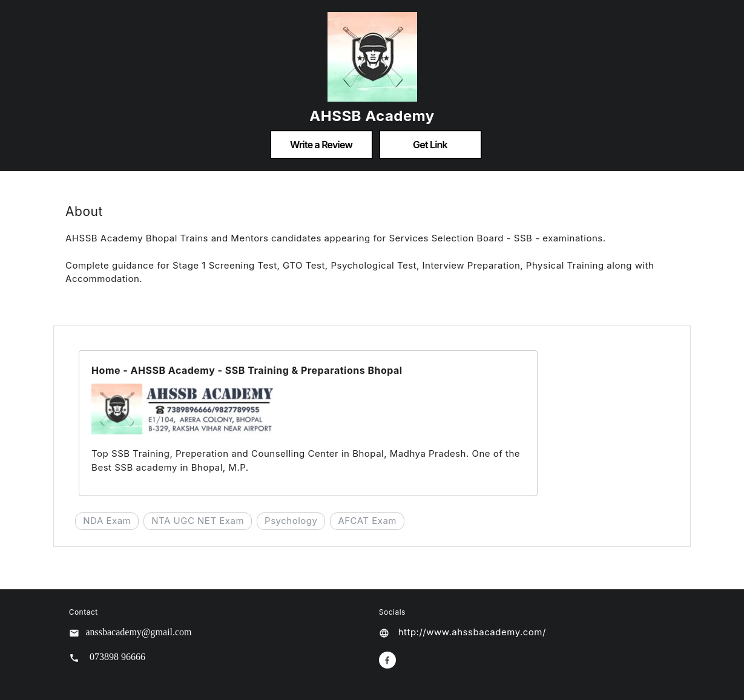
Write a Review (321, 145)
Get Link (430, 145)
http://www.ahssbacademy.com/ (472, 632)
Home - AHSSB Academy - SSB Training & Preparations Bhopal (247, 370)
